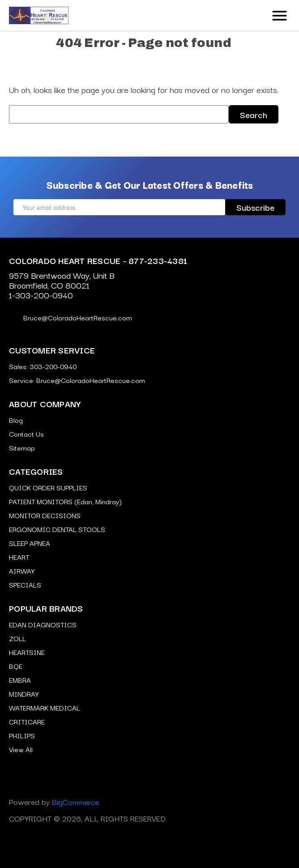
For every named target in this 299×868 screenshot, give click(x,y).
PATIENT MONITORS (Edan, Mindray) (65, 501)
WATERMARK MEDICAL (45, 707)
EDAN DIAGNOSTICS (43, 624)
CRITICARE (27, 721)
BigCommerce (75, 802)
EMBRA (20, 680)
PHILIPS (22, 735)
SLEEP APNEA (30, 543)
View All (21, 749)
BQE (16, 666)
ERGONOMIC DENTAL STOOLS (57, 529)
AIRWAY (22, 570)
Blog (16, 420)
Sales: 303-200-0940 (43, 366)
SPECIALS (25, 584)
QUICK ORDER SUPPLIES (48, 487)
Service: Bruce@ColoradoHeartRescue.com (77, 380)
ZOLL (17, 638)
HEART (19, 557)
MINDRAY (24, 694)
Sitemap (22, 447)
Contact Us (26, 434)
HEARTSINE (27, 652)
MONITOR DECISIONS (45, 515)
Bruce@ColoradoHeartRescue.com (70, 317)
